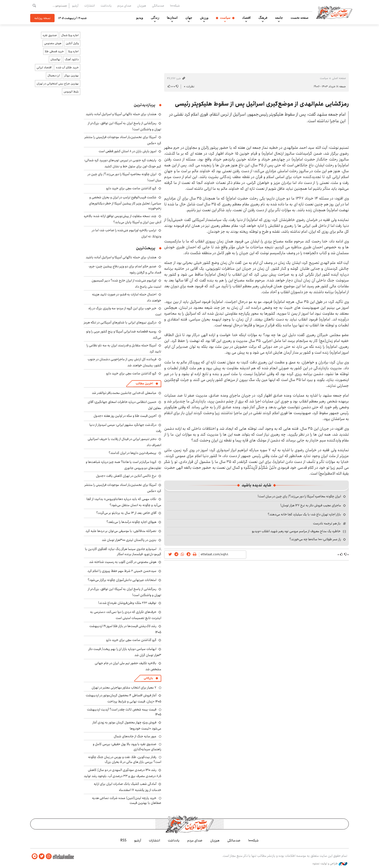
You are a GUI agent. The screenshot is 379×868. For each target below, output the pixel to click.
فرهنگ (263, 18)
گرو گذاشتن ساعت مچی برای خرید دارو (131, 188)
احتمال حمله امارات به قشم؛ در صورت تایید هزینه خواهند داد (127, 297)
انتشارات (90, 6)
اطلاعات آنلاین (337, 12)
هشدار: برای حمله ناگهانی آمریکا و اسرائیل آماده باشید (121, 114)
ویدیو (140, 18)
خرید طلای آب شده (67, 67)
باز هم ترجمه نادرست (327, 523)
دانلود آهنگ (72, 59)
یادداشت (106, 6)
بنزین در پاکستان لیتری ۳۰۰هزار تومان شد (129, 540)
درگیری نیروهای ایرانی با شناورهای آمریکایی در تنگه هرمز (120, 322)
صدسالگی (158, 6)
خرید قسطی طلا (54, 51)
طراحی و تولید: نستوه (330, 863)
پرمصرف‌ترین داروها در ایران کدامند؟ (133, 453)
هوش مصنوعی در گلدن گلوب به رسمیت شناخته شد (123, 562)
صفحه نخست (299, 18)
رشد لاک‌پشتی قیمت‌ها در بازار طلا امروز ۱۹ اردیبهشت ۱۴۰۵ (125, 629)
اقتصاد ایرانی (44, 67)
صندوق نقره (50, 35)
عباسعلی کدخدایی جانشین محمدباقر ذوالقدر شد (124, 393)
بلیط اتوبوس (71, 92)
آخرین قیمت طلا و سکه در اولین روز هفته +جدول (125, 416)
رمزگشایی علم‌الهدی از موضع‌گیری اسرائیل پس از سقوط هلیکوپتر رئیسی (262, 104)
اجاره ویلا (73, 51)
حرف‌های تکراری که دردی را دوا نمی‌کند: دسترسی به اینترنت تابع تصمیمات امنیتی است (126, 615)
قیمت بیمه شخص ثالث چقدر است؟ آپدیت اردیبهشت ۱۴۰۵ (124, 712)
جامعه (279, 18)
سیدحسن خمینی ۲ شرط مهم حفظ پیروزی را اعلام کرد (122, 571)
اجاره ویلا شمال (70, 35)
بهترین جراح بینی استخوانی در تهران (58, 84)
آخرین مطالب (144, 384)
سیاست (225, 18)
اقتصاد (246, 18)
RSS (123, 840)
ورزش (204, 18)
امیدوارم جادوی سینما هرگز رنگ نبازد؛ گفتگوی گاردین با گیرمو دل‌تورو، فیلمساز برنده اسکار (123, 551)
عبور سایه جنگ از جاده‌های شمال (135, 736)
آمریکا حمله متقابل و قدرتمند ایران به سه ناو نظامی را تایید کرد (124, 348)
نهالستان (55, 59)
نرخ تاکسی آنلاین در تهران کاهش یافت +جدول (126, 476)
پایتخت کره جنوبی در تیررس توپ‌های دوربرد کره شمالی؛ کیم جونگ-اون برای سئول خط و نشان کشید (123, 163)
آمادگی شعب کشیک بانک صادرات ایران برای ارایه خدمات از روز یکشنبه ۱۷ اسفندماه (128, 787)
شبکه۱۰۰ (175, 6)
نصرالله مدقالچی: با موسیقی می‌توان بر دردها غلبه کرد (121, 531)
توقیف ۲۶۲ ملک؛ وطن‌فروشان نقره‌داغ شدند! (127, 603)
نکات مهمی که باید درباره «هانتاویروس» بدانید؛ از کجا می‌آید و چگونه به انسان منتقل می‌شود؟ (124, 502)
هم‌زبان (142, 6)
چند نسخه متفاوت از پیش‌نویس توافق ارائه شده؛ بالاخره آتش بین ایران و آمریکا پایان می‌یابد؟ (123, 219)
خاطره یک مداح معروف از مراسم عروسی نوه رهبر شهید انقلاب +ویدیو (296, 531)
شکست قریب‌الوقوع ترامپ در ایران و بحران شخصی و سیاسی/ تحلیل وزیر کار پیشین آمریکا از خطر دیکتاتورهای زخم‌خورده (125, 203)
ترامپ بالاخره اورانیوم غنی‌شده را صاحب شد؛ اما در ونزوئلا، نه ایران (127, 233)
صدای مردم (124, 6)
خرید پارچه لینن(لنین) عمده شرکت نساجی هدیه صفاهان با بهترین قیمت (127, 800)
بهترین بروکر (71, 75)
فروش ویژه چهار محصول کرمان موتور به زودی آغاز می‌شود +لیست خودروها (127, 725)
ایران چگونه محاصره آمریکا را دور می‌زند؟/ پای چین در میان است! (299, 496)
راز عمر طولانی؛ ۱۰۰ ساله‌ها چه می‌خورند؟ (315, 539)
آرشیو (75, 6)
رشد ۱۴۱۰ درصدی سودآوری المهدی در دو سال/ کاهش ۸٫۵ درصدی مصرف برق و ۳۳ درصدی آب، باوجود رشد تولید (123, 773)
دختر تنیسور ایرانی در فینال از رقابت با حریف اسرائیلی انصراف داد (124, 442)
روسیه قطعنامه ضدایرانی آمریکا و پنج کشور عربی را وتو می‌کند (124, 334)
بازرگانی (148, 678)
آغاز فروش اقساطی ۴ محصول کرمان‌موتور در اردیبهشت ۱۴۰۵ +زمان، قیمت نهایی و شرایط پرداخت (123, 698)
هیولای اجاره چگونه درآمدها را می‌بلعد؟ (131, 522)
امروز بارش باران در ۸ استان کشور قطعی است (128, 151)
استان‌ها (172, 18)
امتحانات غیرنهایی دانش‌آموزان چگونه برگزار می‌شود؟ (122, 580)
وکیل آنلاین (72, 43)
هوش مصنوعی (53, 43)
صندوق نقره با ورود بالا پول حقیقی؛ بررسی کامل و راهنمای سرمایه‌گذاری (127, 747)
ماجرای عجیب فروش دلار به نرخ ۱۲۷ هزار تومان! (311, 505)
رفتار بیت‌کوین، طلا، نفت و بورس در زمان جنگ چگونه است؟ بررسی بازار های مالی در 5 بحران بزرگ (125, 759)
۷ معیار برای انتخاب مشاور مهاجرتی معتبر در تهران (124, 688)
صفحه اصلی (339, 78)
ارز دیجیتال (54, 75)
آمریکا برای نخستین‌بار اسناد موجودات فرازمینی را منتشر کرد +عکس (123, 488)
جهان (189, 18)
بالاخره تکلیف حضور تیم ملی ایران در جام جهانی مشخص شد (128, 666)
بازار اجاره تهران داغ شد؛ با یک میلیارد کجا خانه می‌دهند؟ (304, 514)
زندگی (155, 18)
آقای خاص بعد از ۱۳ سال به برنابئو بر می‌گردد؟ (126, 513)
